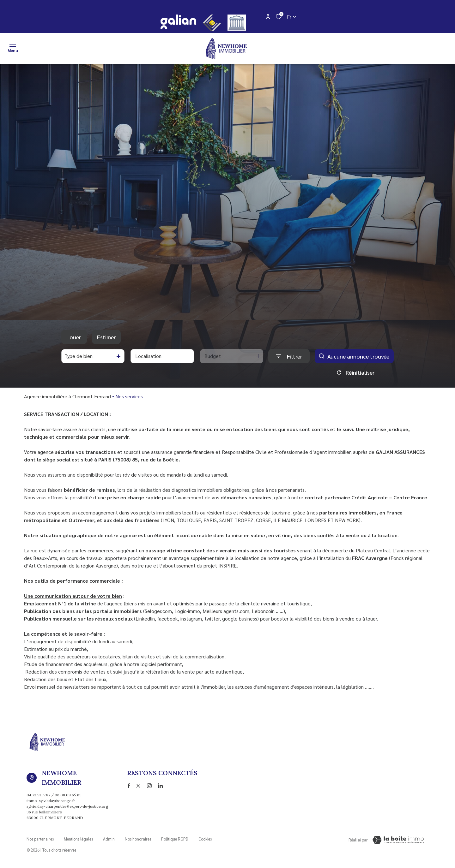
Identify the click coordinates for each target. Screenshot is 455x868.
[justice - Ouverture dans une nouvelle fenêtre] (237, 23)
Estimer (106, 337)
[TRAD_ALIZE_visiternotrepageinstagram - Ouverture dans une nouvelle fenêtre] (149, 786)
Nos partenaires (40, 839)
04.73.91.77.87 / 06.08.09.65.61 (54, 795)
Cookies (205, 839)
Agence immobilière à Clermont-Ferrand (67, 396)
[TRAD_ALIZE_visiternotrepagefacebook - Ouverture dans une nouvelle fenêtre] (129, 786)
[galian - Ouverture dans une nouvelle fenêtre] (178, 22)
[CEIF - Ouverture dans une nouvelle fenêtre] (212, 23)
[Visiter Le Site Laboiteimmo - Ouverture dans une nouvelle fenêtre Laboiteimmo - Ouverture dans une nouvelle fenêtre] (398, 840)
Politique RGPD (175, 839)
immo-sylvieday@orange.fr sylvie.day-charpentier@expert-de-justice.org (67, 803)
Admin (109, 839)
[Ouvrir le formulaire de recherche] (289, 356)
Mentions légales (78, 839)
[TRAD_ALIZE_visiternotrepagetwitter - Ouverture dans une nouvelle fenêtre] (138, 786)
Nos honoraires (138, 839)
